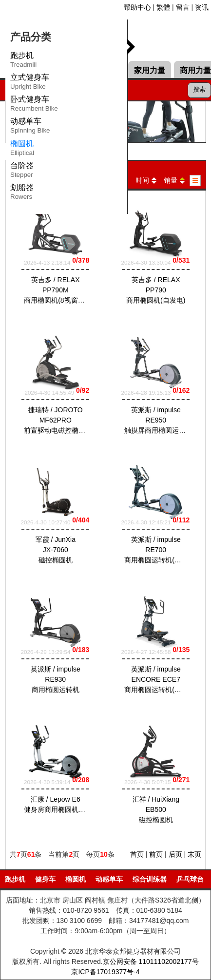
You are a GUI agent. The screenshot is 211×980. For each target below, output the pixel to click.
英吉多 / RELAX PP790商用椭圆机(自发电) (156, 290)
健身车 (45, 879)
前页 (156, 854)
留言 (183, 7)
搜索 (199, 89)
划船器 (22, 193)
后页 (175, 854)
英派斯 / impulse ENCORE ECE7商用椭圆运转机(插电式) (161, 680)
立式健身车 (30, 83)
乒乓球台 (190, 879)
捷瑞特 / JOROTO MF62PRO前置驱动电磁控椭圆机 (58, 420)
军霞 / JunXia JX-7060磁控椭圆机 (56, 550)
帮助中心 (137, 7)
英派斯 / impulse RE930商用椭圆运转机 (56, 680)
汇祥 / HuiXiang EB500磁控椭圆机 (155, 809)
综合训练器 (150, 879)
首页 (137, 854)
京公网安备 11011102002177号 (151, 961)
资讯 (202, 7)
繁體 (163, 7)
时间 (142, 180)
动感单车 (30, 127)
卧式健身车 (34, 105)
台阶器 (22, 172)
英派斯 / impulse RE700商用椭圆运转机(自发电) (161, 550)
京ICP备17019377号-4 (105, 972)
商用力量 (195, 70)
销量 (171, 180)
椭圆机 (76, 879)
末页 (194, 854)
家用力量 (150, 70)
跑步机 (23, 61)
